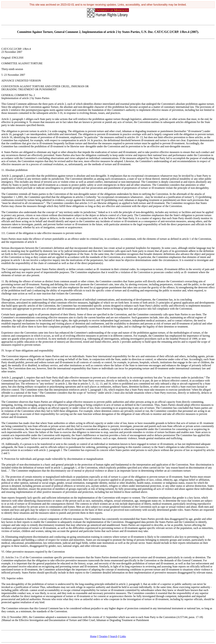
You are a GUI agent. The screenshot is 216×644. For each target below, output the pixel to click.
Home (93, 636)
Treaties (103, 636)
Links (123, 636)
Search (114, 636)
